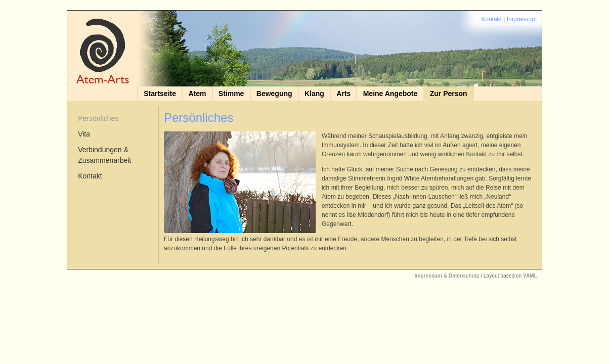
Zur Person (449, 94)
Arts (343, 94)
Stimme (231, 94)
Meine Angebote (390, 94)
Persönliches (98, 118)
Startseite (160, 94)
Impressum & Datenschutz (447, 276)
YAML (530, 276)
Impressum (522, 19)
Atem (197, 94)
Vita (84, 134)
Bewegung (274, 94)
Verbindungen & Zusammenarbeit (104, 155)
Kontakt (491, 19)
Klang (314, 94)
